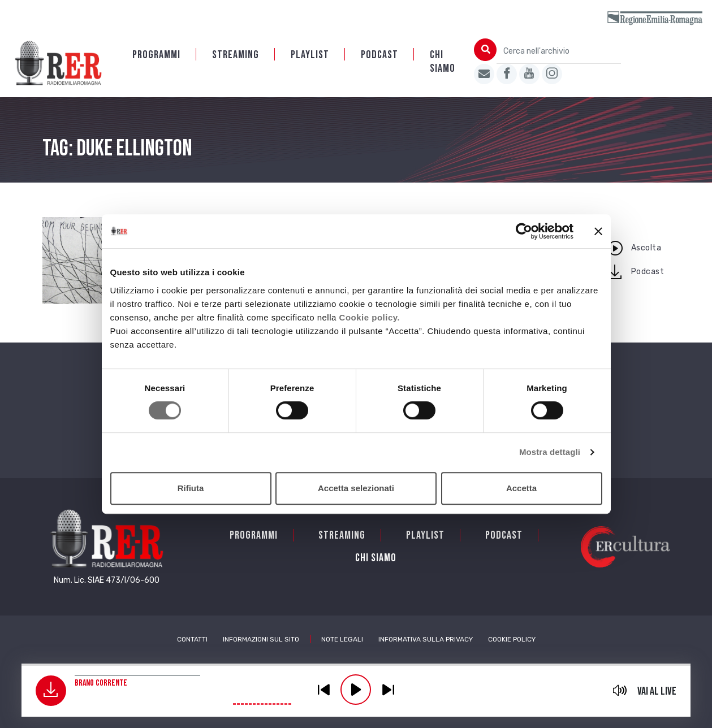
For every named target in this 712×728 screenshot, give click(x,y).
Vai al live (657, 691)
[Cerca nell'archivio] (559, 51)
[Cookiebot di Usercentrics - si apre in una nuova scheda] (524, 231)
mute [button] (620, 690)
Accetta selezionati (356, 488)
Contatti (192, 639)
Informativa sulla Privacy (426, 639)
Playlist (310, 55)
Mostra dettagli (550, 452)
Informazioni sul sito (261, 639)
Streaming (236, 55)
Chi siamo (443, 62)
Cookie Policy (512, 639)
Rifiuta (191, 488)
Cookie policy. (370, 317)
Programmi (156, 55)
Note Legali (342, 639)
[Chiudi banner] (598, 231)
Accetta (521, 488)
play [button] (356, 690)
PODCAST (379, 55)
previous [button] (323, 690)
